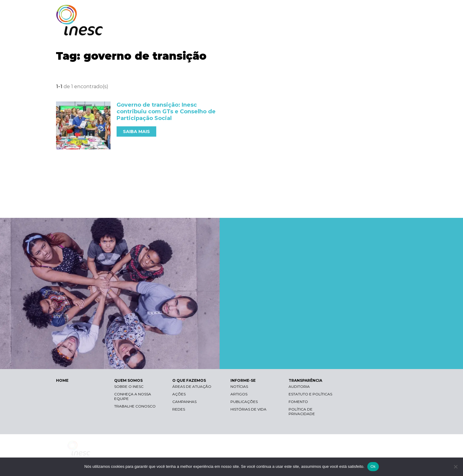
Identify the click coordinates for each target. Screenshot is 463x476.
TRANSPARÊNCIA (381, 30)
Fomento (298, 402)
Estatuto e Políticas (310, 394)
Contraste (331, 11)
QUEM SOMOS (253, 30)
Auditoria (299, 386)
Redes (179, 409)
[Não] (455, 467)
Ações (179, 394)
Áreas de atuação (192, 386)
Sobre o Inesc (129, 386)
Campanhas (184, 402)
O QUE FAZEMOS (297, 30)
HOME (62, 380)
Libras (302, 11)
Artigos (239, 394)
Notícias (239, 386)
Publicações (244, 402)
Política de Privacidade (302, 411)
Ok (373, 466)
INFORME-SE (339, 30)
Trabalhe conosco (135, 406)
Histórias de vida (248, 409)
